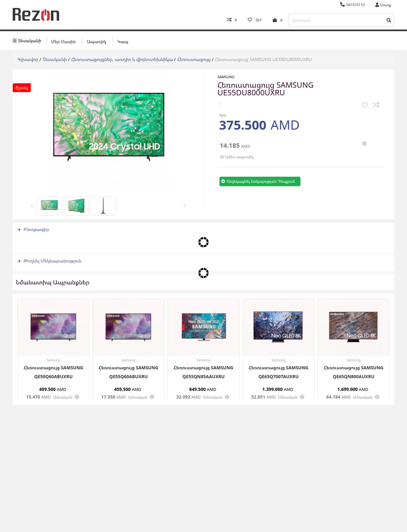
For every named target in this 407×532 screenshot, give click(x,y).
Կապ (123, 40)
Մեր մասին (63, 40)
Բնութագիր (33, 228)
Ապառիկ (96, 40)
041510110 (352, 5)
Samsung (226, 76)
